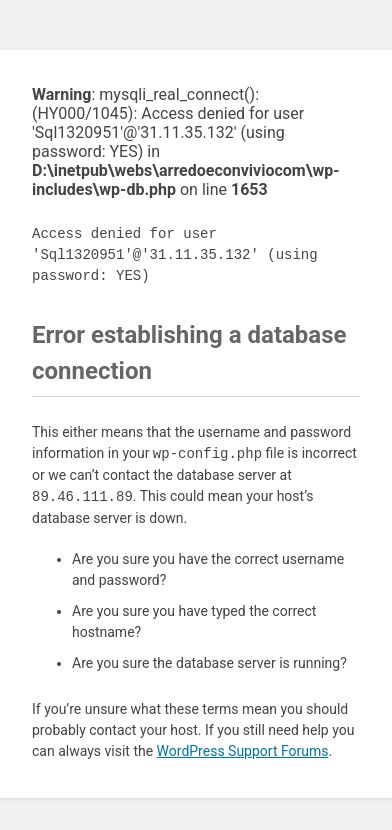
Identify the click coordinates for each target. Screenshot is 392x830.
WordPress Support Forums (243, 751)
